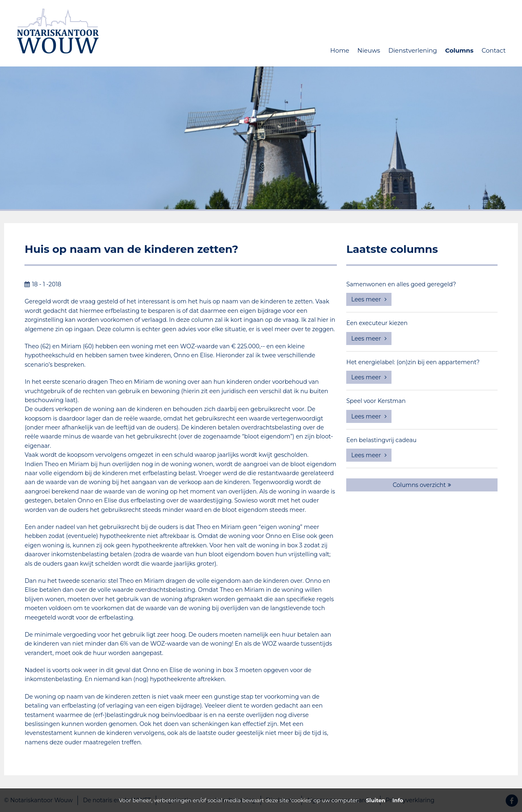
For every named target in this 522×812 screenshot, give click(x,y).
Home (340, 50)
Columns (459, 50)
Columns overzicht (422, 485)
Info (398, 800)
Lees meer (369, 299)
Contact (494, 50)
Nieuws (369, 50)
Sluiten (376, 800)
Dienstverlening (413, 50)
